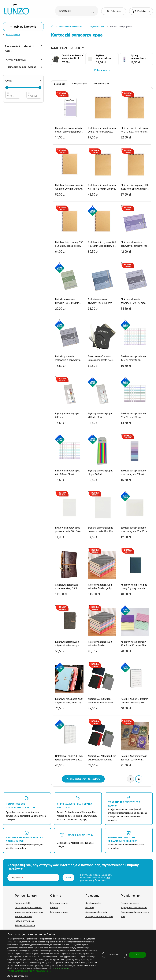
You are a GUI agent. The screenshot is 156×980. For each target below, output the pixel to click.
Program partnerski (130, 903)
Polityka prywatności (25, 921)
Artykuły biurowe (97, 26)
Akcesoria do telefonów (97, 912)
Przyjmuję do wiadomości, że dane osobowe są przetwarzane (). (96, 878)
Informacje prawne (59, 903)
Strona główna (11, 35)
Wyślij (68, 878)
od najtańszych (79, 84)
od (8, 93)
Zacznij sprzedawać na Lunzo (135, 912)
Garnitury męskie (93, 903)
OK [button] (137, 955)
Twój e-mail (17, 878)
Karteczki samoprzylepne (25, 67)
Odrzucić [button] (114, 955)
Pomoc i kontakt (22, 903)
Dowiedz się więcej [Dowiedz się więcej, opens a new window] (61, 968)
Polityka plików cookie (25, 925)
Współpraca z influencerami (134, 908)
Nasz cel (54, 908)
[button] (53, 971)
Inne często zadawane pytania (29, 912)
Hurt (123, 917)
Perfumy (90, 908)
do (29, 93)
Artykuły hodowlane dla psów (99, 917)
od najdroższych (101, 84)
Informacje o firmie (59, 912)
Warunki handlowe (23, 917)
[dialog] (78, 955)
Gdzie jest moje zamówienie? (29, 908)
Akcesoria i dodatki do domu (72, 26)
